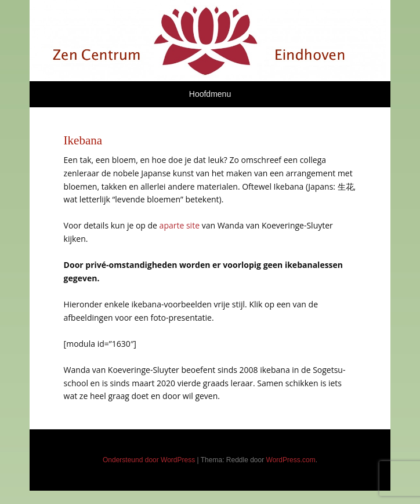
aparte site (180, 225)
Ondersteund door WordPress (149, 460)
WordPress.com (291, 460)
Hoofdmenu (210, 94)
